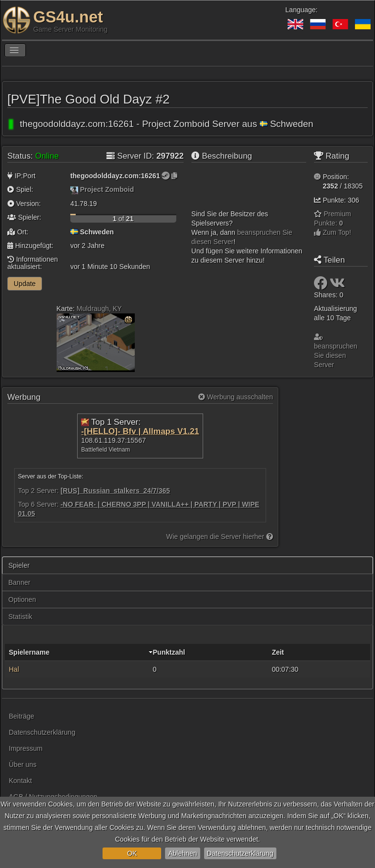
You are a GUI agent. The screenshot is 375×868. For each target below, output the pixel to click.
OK (132, 853)
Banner (19, 582)
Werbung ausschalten (236, 397)
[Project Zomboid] (74, 189)
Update (25, 284)
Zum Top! (333, 232)
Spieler (19, 565)
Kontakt (20, 781)
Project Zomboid (107, 189)
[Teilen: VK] (337, 286)
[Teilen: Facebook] (322, 286)
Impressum (26, 748)
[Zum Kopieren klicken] (174, 176)
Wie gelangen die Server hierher (219, 537)
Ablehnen (182, 853)
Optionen (22, 599)
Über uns (23, 765)
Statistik (20, 617)
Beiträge (21, 716)
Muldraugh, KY (99, 309)
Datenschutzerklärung (240, 853)
